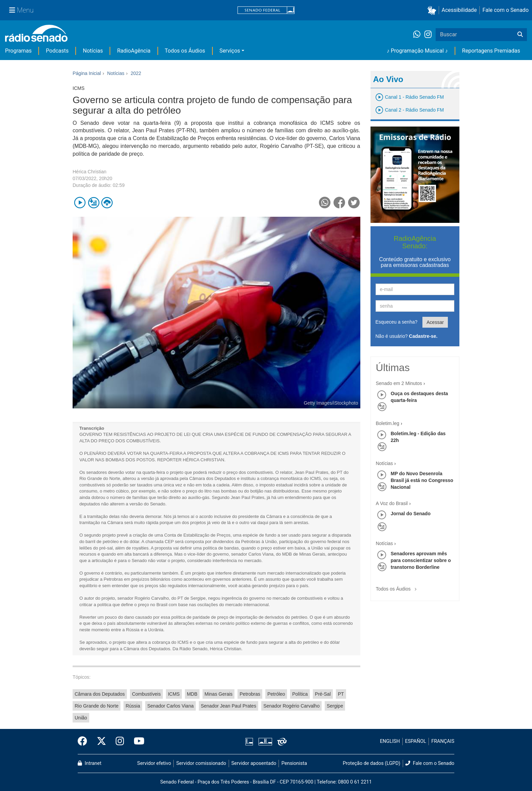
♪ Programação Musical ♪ (417, 51)
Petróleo (276, 694)
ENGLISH (390, 741)
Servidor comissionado (201, 763)
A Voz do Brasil (392, 503)
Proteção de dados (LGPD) (372, 763)
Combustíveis (146, 694)
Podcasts (57, 51)
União (81, 718)
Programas (18, 51)
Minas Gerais (218, 694)
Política (300, 694)
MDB (192, 694)
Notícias (93, 51)
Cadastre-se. (423, 336)
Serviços (230, 51)
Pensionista (294, 763)
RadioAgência (134, 51)
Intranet (90, 763)
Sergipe (335, 706)
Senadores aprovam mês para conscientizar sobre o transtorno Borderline (421, 560)
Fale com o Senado (506, 10)
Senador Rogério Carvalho (291, 706)
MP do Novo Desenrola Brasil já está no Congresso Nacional (422, 480)
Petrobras (250, 694)
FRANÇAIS (443, 741)
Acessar (435, 322)
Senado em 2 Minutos (399, 383)
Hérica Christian (90, 172)
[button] (433, 10)
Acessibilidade (459, 10)
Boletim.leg (388, 423)
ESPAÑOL (416, 741)
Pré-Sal (323, 694)
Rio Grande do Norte (97, 706)
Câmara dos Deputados (100, 694)
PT (341, 694)
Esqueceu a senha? (397, 322)
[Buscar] (520, 35)
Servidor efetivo (154, 763)
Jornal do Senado (411, 514)
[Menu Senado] (21, 10)
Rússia (133, 706)
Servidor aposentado (254, 763)
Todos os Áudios (185, 51)
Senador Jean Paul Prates (229, 706)
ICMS (174, 694)
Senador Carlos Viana (170, 706)
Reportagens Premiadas (491, 51)
